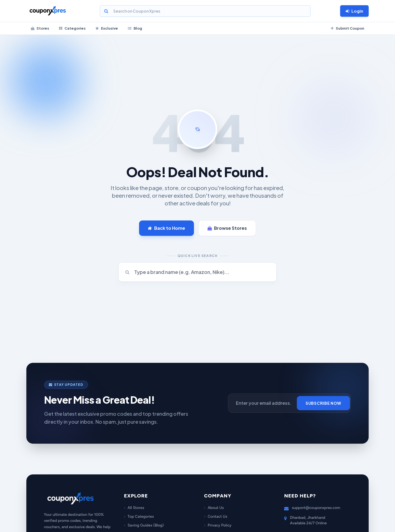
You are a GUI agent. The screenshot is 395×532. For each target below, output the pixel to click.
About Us (214, 508)
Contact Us (216, 517)
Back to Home (167, 228)
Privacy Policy (218, 525)
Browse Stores (227, 228)
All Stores (134, 508)
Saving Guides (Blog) (144, 525)
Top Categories (139, 517)
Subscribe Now (323, 403)
